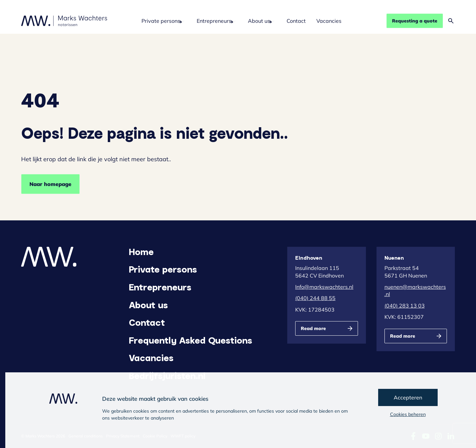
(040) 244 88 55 (315, 298)
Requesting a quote (415, 21)
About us (259, 21)
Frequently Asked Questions (191, 340)
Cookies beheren (408, 414)
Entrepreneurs (214, 21)
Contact (296, 21)
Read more (313, 328)
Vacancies (329, 21)
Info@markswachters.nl (324, 287)
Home (141, 251)
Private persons (161, 21)
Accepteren (408, 397)
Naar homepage (50, 184)
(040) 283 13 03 (405, 306)
